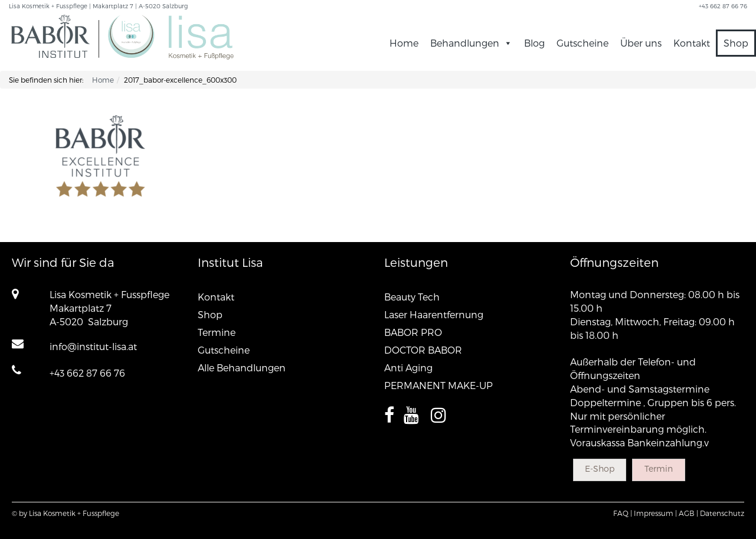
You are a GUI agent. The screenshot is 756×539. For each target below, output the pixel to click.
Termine (217, 332)
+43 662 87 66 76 (87, 373)
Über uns (641, 43)
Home (404, 43)
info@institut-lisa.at (93, 346)
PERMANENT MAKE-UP (438, 385)
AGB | (688, 513)
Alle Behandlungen (242, 367)
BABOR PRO (413, 332)
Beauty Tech (412, 297)
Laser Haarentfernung (434, 314)
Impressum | (655, 513)
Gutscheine (582, 43)
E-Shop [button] (600, 468)
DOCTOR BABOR (423, 350)
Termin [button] (659, 468)
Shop (736, 43)
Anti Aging (408, 367)
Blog (534, 43)
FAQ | (623, 513)
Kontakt (692, 43)
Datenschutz (722, 513)
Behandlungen (471, 43)
